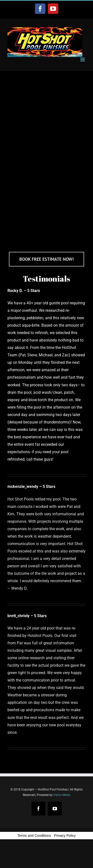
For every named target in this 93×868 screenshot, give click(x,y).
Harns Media (62, 795)
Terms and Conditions (34, 836)
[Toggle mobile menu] (83, 60)
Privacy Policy (65, 836)
